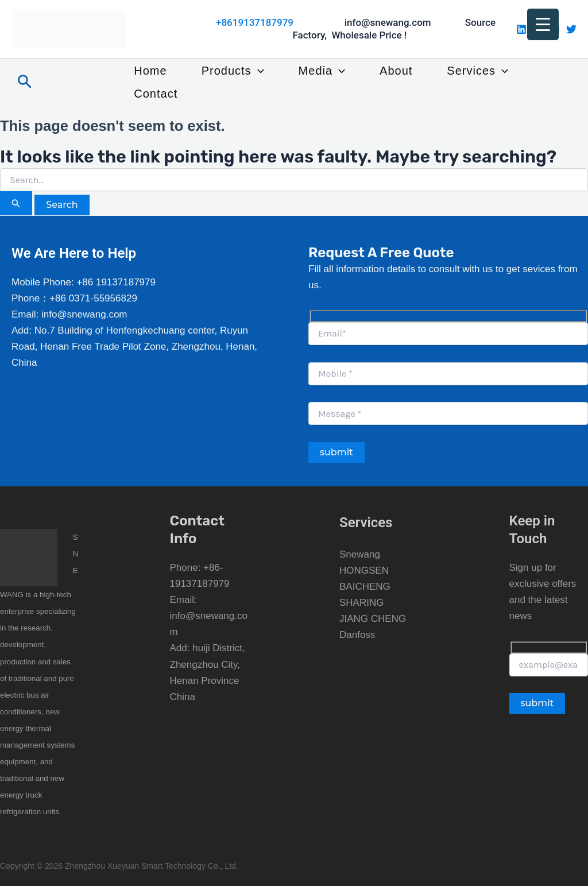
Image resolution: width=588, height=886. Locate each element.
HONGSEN (364, 570)
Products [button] (233, 71)
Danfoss (357, 635)
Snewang (360, 554)
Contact (156, 94)
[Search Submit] (16, 203)
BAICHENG (365, 587)
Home (150, 71)
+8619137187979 (255, 22)
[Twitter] (571, 29)
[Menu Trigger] (543, 24)
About (396, 71)
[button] (25, 82)
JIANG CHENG (373, 619)
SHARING (361, 603)
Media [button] (322, 71)
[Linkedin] (521, 29)
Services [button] (477, 71)
